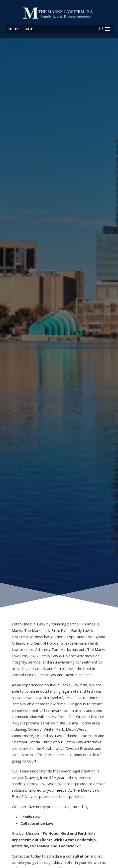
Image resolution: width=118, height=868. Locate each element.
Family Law (30, 817)
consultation (78, 856)
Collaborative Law (37, 823)
